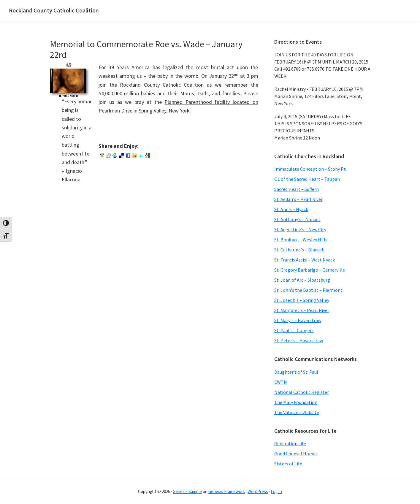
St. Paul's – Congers (294, 330)
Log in (276, 491)
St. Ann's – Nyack (291, 209)
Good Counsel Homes (296, 454)
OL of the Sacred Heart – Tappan (307, 179)
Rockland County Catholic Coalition (54, 10)
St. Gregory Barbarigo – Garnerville (310, 270)
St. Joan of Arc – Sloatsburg (302, 280)
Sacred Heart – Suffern (297, 189)
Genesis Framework (227, 491)
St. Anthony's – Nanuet (297, 219)
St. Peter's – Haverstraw (299, 340)
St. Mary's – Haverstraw (298, 320)
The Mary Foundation (296, 402)
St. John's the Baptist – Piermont (308, 290)
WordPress (258, 491)
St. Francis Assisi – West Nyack (305, 260)
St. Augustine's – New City (300, 229)
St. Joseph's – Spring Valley (302, 300)
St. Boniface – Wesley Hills (301, 240)
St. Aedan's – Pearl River (298, 199)
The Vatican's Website (297, 412)
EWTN (281, 382)
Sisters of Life (288, 464)
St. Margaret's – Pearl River (302, 310)
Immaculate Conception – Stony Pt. (310, 169)
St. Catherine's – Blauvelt (300, 250)
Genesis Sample (187, 491)
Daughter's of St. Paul (296, 372)
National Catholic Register (302, 392)
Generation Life (290, 443)
